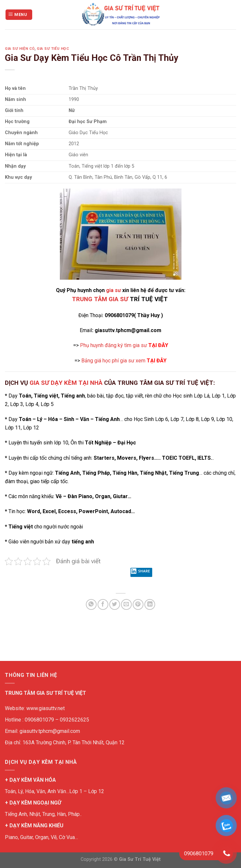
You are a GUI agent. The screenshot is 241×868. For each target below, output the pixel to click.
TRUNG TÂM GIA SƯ (100, 299)
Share (140, 572)
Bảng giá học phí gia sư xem (124, 361)
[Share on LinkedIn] (150, 604)
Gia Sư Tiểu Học (53, 49)
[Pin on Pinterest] (138, 604)
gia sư (114, 290)
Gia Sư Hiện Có (20, 49)
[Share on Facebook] (103, 604)
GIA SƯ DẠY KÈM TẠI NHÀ (66, 383)
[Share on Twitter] (115, 604)
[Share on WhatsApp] (91, 604)
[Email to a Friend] (126, 604)
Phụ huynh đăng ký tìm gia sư (124, 345)
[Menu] (19, 15)
